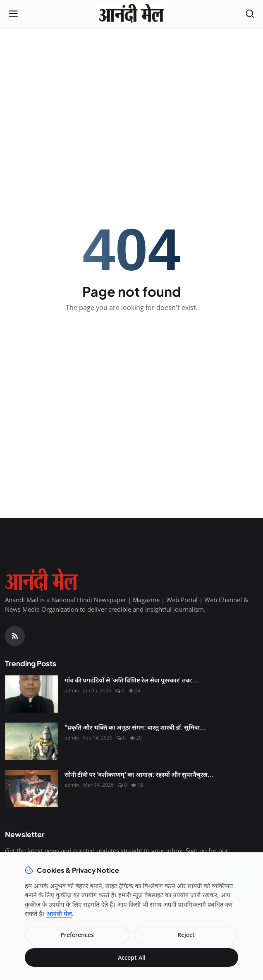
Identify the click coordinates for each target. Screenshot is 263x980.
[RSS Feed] (15, 636)
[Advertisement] (131, 87)
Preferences (77, 935)
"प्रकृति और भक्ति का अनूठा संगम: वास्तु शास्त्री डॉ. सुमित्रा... (135, 727)
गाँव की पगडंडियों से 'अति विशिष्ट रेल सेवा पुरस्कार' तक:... (132, 680)
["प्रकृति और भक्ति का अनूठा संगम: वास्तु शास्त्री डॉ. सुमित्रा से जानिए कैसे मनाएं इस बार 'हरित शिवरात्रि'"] (31, 741)
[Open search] (250, 14)
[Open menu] (13, 14)
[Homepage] (131, 14)
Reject (186, 935)
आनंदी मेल (59, 913)
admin (72, 691)
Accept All (132, 957)
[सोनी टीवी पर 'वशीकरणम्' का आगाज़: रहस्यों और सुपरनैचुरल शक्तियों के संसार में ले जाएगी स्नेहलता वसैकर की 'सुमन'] (31, 788)
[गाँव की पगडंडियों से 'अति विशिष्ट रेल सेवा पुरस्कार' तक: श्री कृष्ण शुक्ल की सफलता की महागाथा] (31, 694)
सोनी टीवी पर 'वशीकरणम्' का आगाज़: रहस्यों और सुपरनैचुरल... (139, 774)
